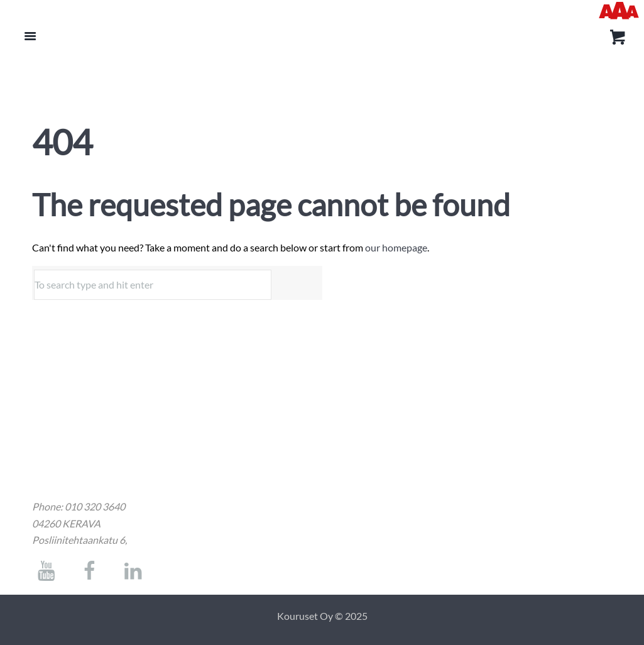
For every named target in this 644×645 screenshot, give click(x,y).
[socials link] (46, 574)
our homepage (396, 247)
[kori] (615, 39)
